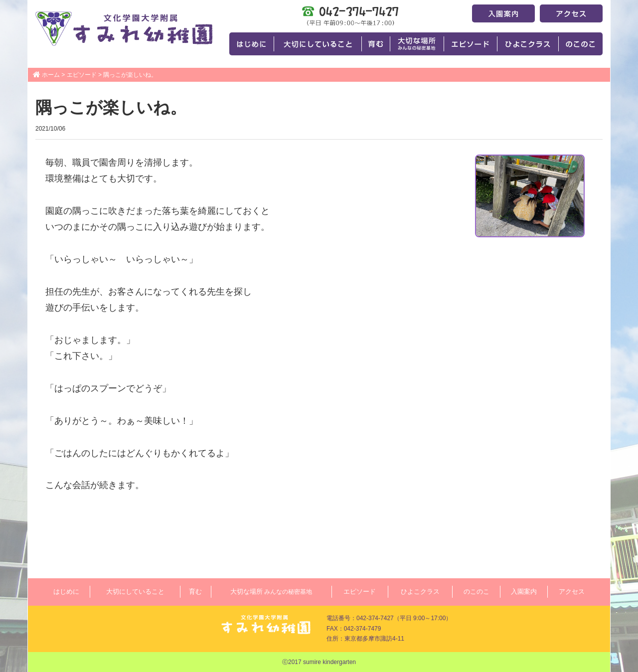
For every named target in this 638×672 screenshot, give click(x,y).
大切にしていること (135, 591)
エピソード (82, 75)
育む (195, 591)
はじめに (66, 591)
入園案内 (524, 591)
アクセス (572, 591)
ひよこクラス (420, 591)
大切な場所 (271, 591)
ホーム (51, 75)
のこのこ (477, 591)
